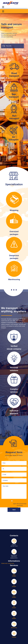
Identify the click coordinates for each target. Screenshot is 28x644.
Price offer (9, 46)
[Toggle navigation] (3, 7)
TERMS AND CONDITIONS (8, 563)
